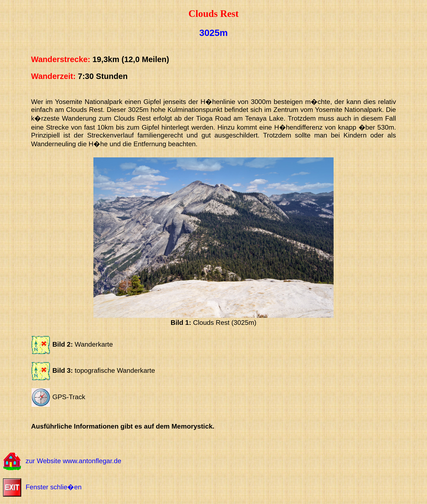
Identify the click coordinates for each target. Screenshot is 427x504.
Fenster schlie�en (54, 487)
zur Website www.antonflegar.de (73, 461)
